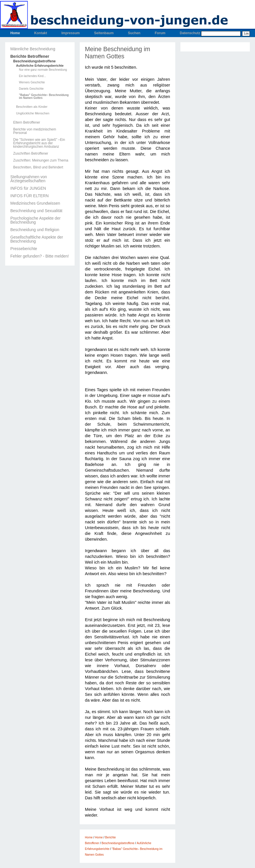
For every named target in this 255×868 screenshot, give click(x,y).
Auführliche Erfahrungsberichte (40, 66)
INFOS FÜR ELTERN (30, 196)
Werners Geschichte (32, 82)
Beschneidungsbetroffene (34, 61)
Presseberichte (24, 249)
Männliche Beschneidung (33, 49)
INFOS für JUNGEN (28, 188)
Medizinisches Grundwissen (35, 203)
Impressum (71, 33)
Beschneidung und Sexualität (36, 211)
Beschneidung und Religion (35, 230)
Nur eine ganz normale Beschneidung (43, 70)
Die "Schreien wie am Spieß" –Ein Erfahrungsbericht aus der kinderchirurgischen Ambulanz (39, 143)
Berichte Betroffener (30, 56)
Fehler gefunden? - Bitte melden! (40, 256)
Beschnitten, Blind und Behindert (38, 167)
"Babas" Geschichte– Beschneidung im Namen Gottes (44, 97)
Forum (160, 33)
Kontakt (41, 33)
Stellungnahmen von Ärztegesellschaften (29, 179)
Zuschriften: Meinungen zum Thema (41, 160)
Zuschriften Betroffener (31, 153)
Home (15, 33)
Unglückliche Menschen (33, 113)
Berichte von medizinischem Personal (35, 131)
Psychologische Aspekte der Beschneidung (35, 220)
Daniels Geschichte (31, 89)
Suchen (134, 33)
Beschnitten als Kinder (32, 107)
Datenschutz (190, 33)
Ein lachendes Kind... (32, 76)
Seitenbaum (104, 33)
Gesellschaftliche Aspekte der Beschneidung (37, 239)
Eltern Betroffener (27, 122)
